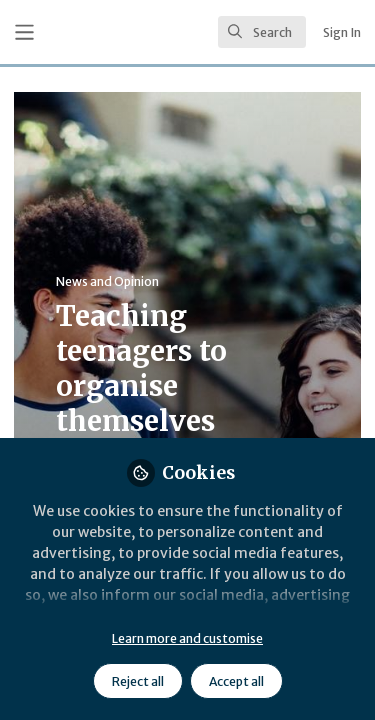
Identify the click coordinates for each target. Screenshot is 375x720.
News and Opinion (107, 281)
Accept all (236, 681)
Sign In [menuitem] (342, 32)
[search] (262, 32)
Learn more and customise (187, 638)
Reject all (138, 681)
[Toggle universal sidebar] (24, 32)
